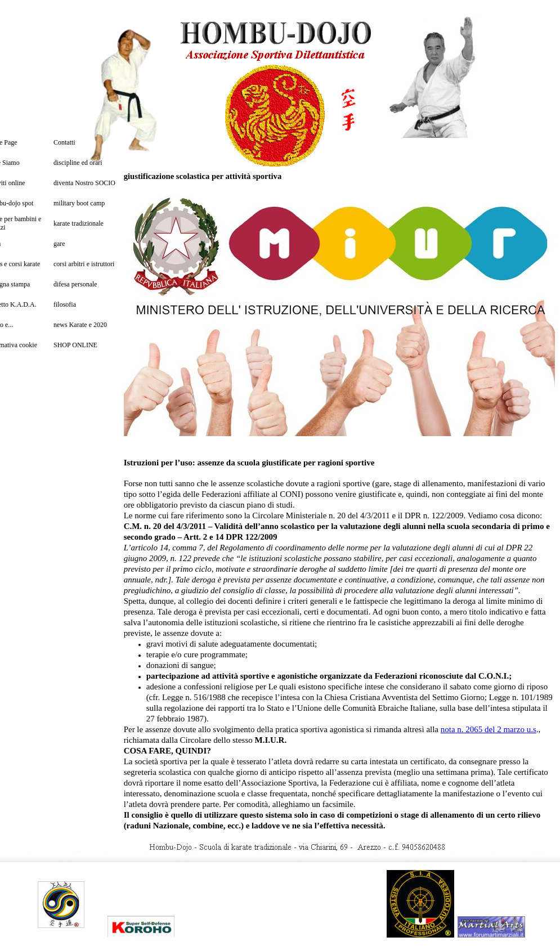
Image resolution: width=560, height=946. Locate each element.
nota (448, 729)
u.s (532, 729)
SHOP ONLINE (75, 345)
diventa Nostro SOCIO (84, 183)
